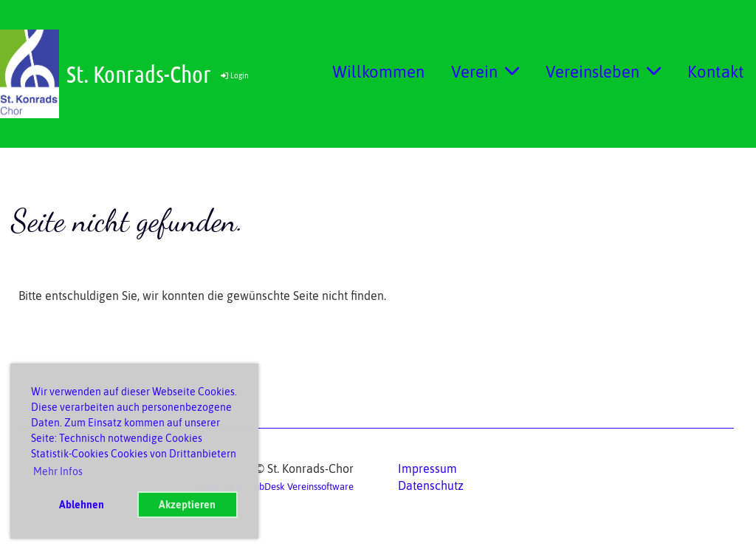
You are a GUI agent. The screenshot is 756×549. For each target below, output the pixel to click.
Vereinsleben (603, 72)
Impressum (427, 468)
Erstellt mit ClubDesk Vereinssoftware (276, 487)
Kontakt (716, 72)
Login (234, 76)
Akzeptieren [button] (187, 505)
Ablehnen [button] (82, 505)
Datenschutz (431, 485)
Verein (485, 72)
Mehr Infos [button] (58, 471)
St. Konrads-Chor (139, 74)
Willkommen (378, 72)
